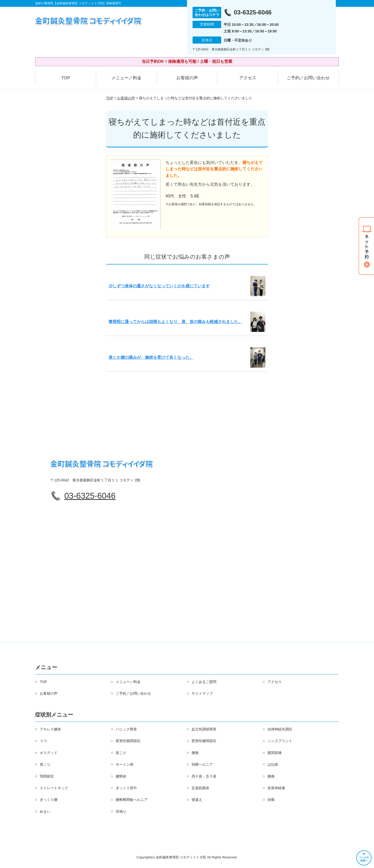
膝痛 (271, 776)
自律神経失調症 (280, 729)
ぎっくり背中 (126, 788)
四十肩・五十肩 (204, 776)
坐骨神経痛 (276, 788)
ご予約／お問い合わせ (308, 78)
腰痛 (195, 753)
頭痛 (271, 800)
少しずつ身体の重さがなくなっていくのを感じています (159, 286)
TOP (66, 78)
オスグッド (49, 753)
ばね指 (273, 764)
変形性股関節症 (128, 741)
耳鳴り (121, 812)
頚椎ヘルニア (202, 764)
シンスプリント (280, 741)
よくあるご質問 (204, 682)
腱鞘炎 (121, 776)
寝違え (197, 800)
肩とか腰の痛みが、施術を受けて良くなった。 (151, 357)
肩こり (45, 764)
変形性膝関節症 (204, 741)
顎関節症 (47, 776)
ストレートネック (54, 788)
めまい (45, 812)
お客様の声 (187, 78)
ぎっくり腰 (49, 800)
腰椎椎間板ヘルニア (132, 800)
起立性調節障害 (204, 729)
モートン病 (124, 764)
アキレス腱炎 (50, 729)
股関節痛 (275, 753)
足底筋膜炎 (200, 788)
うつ (43, 741)
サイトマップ (202, 693)
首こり (121, 753)
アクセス (248, 78)
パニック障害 (126, 729)
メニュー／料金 (126, 78)
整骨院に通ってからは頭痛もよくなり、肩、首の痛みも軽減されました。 (175, 322)
